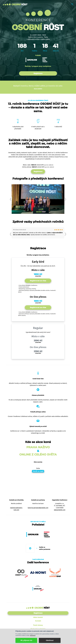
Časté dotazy (38, 625)
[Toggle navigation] (72, 4)
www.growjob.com (60, 510)
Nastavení (33, 635)
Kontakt (38, 621)
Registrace (38, 73)
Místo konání (38, 617)
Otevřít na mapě (38, 471)
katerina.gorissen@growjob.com (38, 508)
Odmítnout (50, 640)
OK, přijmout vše (26, 640)
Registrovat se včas (38, 281)
